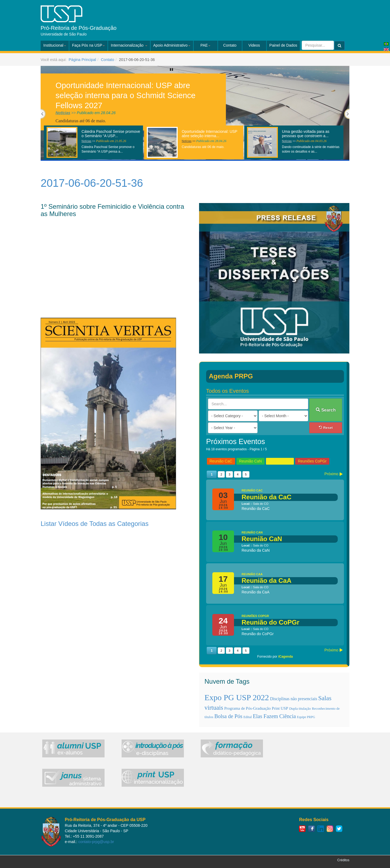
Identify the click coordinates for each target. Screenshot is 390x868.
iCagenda (285, 657)
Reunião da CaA (266, 581)
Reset (326, 428)
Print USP (280, 708)
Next (347, 114)
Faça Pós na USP (88, 45)
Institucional (55, 45)
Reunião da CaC (266, 497)
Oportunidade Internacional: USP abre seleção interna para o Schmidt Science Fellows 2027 (126, 95)
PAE (205, 45)
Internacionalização (129, 45)
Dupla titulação (300, 708)
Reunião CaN (251, 461)
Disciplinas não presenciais (294, 699)
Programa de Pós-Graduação (248, 708)
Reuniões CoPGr (312, 461)
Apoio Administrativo (172, 45)
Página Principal (82, 60)
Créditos (343, 860)
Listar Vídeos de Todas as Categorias (95, 524)
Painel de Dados (283, 45)
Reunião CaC (221, 461)
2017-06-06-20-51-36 (92, 183)
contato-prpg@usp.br (96, 842)
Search (326, 410)
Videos (254, 45)
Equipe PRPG (306, 717)
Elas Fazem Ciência (274, 716)
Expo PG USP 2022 (237, 697)
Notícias (63, 113)
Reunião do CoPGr (270, 622)
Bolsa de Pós (228, 716)
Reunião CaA (280, 461)
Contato (230, 45)
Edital (248, 717)
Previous (43, 114)
